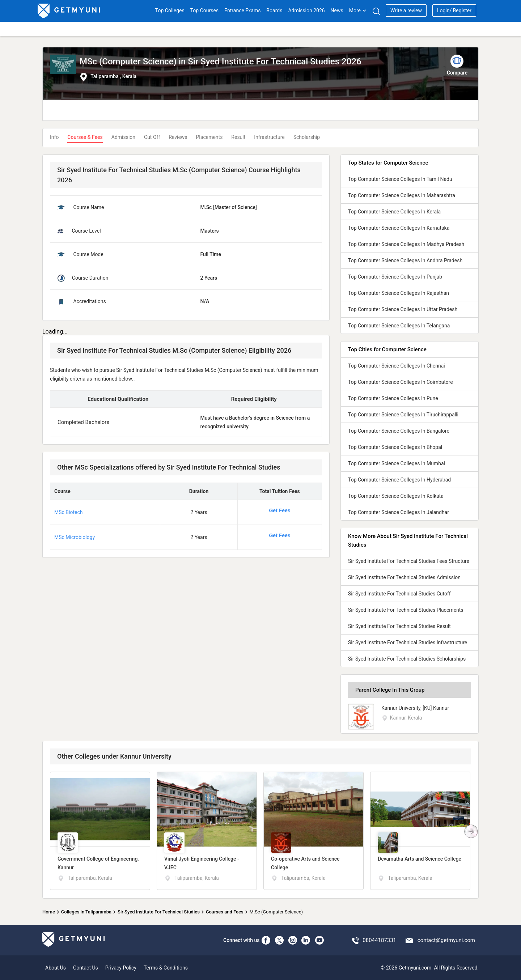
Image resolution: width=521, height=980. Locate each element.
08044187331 (379, 940)
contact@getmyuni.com (446, 940)
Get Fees (279, 510)
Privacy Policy (121, 968)
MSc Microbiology (75, 537)
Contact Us (86, 968)
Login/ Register (454, 10)
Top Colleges (170, 10)
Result (238, 137)
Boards (274, 10)
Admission (123, 137)
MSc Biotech (69, 512)
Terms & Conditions (166, 968)
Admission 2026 (306, 10)
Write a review (406, 10)
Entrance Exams (242, 10)
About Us (56, 968)
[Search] (376, 11)
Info (54, 137)
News (337, 10)
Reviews (178, 137)
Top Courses (204, 10)
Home (49, 912)
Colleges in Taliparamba (86, 912)
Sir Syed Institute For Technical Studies (159, 912)
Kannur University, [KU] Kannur (415, 708)
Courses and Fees (225, 912)
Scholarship (307, 137)
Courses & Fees (85, 137)
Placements (209, 137)
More (358, 10)
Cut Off (152, 137)
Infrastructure (269, 137)
